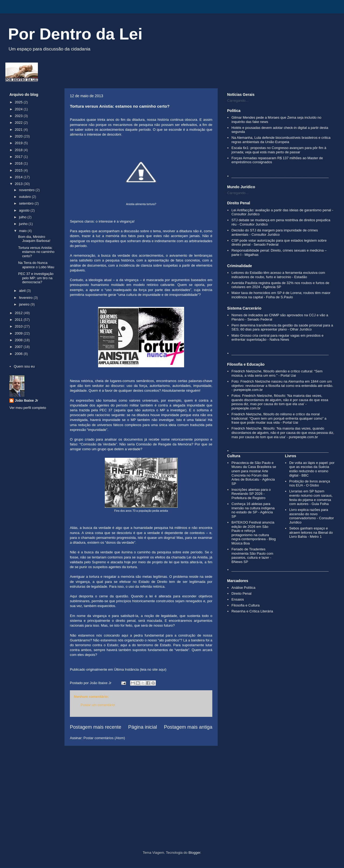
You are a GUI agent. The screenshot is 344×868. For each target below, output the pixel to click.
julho (23, 217)
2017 (19, 157)
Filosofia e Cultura (246, 605)
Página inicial (143, 727)
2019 (19, 143)
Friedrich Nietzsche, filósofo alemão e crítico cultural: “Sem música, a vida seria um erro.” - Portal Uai (277, 373)
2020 (19, 136)
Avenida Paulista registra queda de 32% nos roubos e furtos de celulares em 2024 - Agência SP (280, 285)
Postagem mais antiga (188, 727)
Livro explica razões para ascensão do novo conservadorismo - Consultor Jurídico (311, 516)
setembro (27, 203)
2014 (19, 177)
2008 (19, 340)
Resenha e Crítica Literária (252, 611)
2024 (19, 109)
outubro (26, 197)
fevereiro (26, 298)
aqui (162, 669)
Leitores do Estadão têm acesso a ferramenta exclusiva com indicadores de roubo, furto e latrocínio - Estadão (278, 275)
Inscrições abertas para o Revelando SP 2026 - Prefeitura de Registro (251, 494)
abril (23, 291)
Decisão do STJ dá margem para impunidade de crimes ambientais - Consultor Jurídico (275, 232)
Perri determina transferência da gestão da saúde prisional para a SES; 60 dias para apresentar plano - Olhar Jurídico (282, 327)
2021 (19, 130)
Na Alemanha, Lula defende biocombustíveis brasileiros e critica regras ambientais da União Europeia (281, 140)
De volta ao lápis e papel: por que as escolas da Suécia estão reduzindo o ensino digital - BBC (312, 469)
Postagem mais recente (96, 727)
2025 (19, 102)
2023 (19, 116)
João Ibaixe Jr (26, 400)
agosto (25, 210)
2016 (19, 163)
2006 (19, 354)
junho (24, 224)
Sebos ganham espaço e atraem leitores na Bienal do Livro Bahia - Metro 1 (311, 532)
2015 (19, 170)
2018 (19, 150)
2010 (19, 326)
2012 (19, 313)
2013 (19, 184)
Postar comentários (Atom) (104, 738)
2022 (19, 123)
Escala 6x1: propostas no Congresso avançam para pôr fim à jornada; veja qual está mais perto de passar (279, 150)
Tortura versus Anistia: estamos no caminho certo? (36, 252)
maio (23, 231)
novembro (27, 190)
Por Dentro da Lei (75, 34)
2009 (19, 333)
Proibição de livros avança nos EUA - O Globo (310, 483)
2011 (19, 320)
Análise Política (243, 588)
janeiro (25, 304)
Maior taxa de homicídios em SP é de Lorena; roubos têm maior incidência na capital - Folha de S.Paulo (281, 295)
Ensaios (238, 599)
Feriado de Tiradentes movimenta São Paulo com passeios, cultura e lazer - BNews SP (252, 555)
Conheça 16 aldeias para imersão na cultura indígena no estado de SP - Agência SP (253, 510)
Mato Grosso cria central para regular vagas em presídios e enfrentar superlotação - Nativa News (277, 338)
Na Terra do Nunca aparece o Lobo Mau (36, 265)
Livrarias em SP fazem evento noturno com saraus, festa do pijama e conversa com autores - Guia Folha (311, 497)
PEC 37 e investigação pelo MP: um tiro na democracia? (36, 278)
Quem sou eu (24, 366)
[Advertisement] (172, 805)
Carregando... (238, 101)
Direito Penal (241, 593)
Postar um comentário (98, 705)
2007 (19, 347)
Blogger (194, 853)
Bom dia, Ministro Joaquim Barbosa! (34, 239)
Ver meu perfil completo (28, 408)
